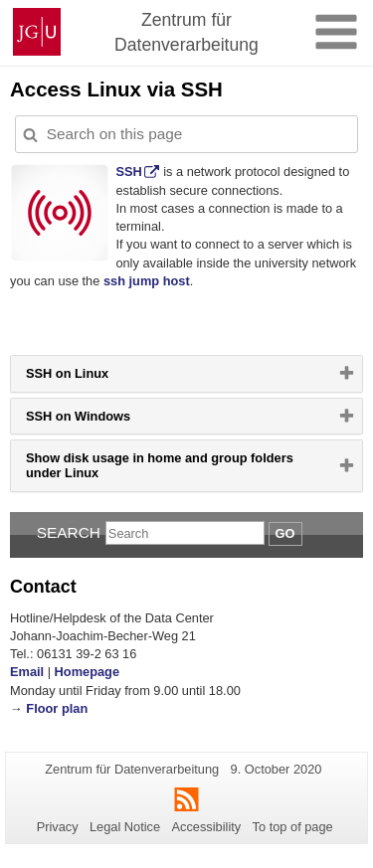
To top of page (293, 827)
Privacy (58, 827)
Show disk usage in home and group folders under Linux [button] (160, 471)
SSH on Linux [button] (92, 378)
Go (285, 533)
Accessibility (207, 827)
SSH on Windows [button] (103, 421)
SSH (128, 172)
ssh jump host (147, 281)
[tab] (186, 373)
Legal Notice (125, 827)
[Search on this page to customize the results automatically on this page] (186, 134)
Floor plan (57, 708)
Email (27, 672)
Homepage (87, 672)
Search (69, 532)
